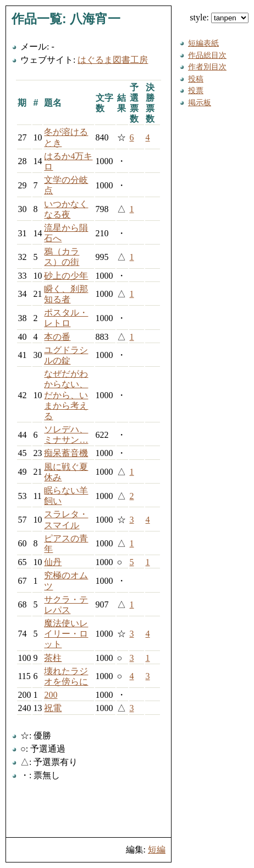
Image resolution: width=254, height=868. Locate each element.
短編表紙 (203, 43)
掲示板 (200, 102)
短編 (157, 850)
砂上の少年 (66, 276)
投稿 (196, 79)
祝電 (53, 708)
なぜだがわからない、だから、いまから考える (66, 395)
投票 (196, 90)
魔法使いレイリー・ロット (66, 634)
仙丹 (53, 562)
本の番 (57, 337)
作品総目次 (207, 55)
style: (219, 17)
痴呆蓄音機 (66, 453)
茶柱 (53, 658)
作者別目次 (207, 67)
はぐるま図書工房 (113, 60)
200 (51, 695)
